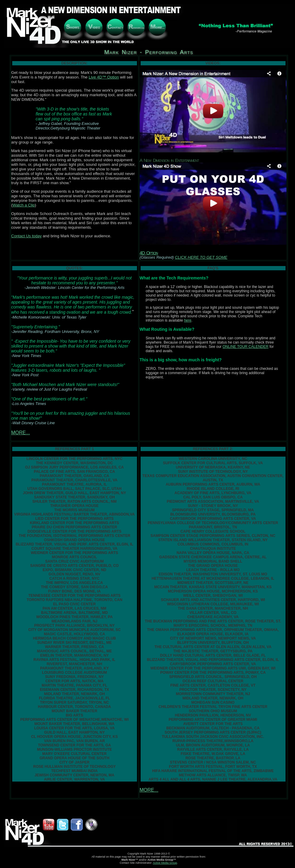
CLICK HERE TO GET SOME (201, 257)
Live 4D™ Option (104, 77)
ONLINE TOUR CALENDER (245, 347)
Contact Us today (27, 236)
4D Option (149, 253)
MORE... (21, 433)
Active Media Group (165, 863)
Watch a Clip (24, 205)
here (188, 320)
